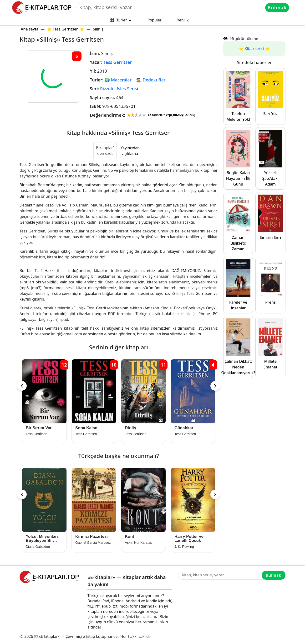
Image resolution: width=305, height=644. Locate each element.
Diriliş (130, 428)
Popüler (155, 20)
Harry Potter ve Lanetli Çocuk (189, 538)
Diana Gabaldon (38, 547)
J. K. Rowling (184, 547)
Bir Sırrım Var (39, 428)
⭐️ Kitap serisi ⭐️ (254, 49)
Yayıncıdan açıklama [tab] (130, 151)
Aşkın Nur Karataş (138, 543)
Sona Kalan (86, 428)
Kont (130, 536)
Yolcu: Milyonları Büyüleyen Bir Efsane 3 (42, 538)
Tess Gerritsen (118, 62)
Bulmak (277, 8)
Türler (122, 20)
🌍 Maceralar (118, 80)
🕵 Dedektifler (151, 80)
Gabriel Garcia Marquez (93, 543)
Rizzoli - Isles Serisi (119, 89)
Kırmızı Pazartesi (91, 536)
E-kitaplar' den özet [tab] (105, 151)
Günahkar (184, 428)
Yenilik (183, 20)
